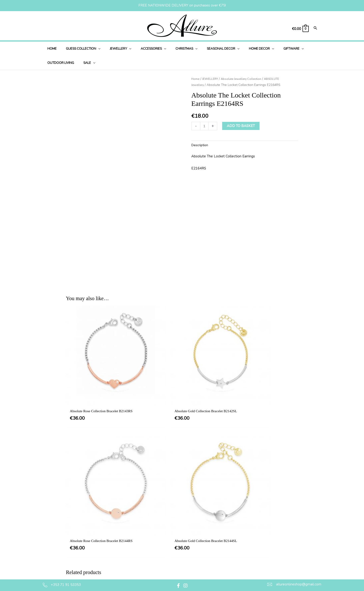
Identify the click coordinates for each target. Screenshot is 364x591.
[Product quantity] (205, 126)
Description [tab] (200, 145)
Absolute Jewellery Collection (245, 79)
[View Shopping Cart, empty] (300, 29)
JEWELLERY (211, 79)
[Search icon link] (315, 28)
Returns (176, 559)
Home (196, 79)
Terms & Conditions (185, 531)
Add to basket (242, 126)
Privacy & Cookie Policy (188, 541)
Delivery (176, 550)
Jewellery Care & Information (192, 569)
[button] (179, 586)
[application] (94, 49)
